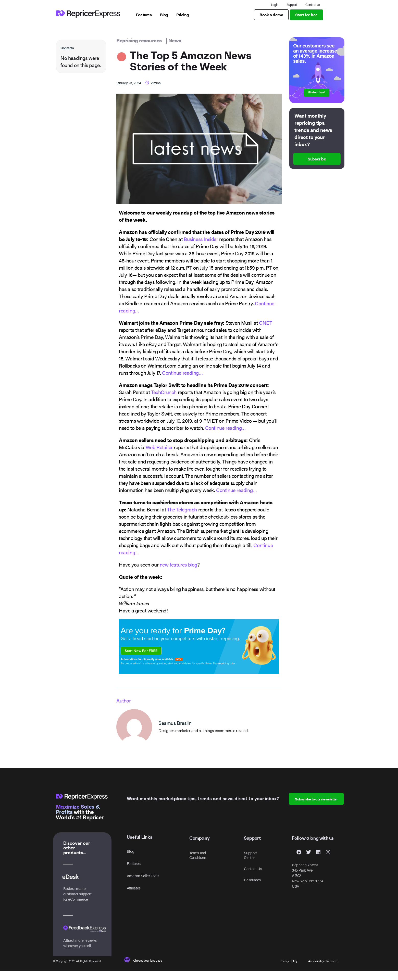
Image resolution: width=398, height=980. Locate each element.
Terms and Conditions (198, 864)
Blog (130, 860)
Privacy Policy (288, 970)
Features (134, 872)
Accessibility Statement (323, 970)
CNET (265, 331)
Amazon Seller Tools (143, 885)
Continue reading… (182, 381)
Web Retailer (159, 456)
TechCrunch (164, 401)
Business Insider (201, 248)
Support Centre (250, 864)
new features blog (178, 573)
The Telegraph (182, 518)
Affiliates (134, 897)
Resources (252, 889)
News (175, 49)
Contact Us (253, 878)
